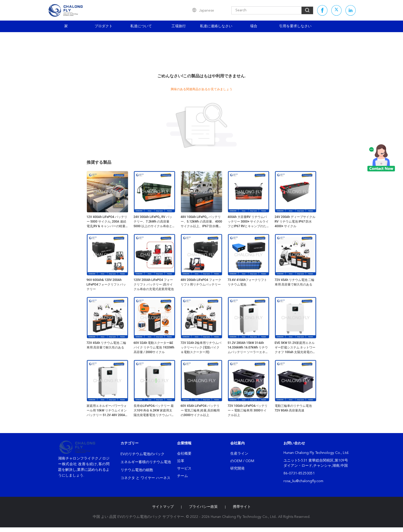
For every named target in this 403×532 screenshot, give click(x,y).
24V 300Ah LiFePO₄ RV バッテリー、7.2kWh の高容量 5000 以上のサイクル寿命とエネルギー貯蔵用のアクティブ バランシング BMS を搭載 (154, 222)
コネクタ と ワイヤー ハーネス (145, 478)
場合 (254, 26)
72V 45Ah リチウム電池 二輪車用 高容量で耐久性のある (295, 282)
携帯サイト (242, 507)
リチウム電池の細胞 (137, 470)
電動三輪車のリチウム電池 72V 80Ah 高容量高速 (293, 408)
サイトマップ (163, 507)
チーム (182, 476)
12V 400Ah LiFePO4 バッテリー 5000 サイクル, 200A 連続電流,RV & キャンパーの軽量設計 (107, 222)
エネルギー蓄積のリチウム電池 (146, 462)
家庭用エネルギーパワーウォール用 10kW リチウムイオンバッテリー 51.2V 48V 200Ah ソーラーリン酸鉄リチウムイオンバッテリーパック (107, 411)
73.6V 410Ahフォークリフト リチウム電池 (248, 282)
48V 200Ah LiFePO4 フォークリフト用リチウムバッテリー (201, 282)
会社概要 (184, 454)
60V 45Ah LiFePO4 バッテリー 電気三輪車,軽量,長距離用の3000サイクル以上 (200, 410)
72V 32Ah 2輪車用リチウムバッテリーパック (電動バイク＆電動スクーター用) (201, 347)
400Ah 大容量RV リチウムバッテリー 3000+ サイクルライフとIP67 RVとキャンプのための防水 (248, 222)
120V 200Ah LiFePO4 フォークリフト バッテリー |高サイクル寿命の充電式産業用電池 (154, 285)
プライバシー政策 (203, 507)
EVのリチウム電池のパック (143, 454)
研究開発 (237, 469)
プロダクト (104, 26)
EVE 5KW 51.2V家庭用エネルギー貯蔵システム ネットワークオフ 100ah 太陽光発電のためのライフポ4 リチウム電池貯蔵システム (295, 348)
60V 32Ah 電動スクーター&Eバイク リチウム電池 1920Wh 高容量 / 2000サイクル (154, 347)
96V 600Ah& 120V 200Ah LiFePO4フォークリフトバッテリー (106, 285)
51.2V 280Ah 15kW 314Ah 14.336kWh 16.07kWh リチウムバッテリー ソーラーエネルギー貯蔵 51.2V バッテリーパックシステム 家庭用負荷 (248, 348)
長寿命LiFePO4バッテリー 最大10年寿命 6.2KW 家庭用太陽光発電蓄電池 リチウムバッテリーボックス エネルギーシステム (154, 411)
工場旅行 (179, 26)
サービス (184, 469)
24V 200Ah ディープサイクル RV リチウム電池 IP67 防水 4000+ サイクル (295, 222)
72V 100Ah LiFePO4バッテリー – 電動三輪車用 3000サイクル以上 (248, 410)
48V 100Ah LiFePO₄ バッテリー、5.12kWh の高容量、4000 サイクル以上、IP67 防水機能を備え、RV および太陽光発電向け (201, 222)
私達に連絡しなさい (216, 26)
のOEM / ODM (242, 461)
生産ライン (239, 454)
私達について (141, 26)
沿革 (181, 461)
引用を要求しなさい (295, 26)
